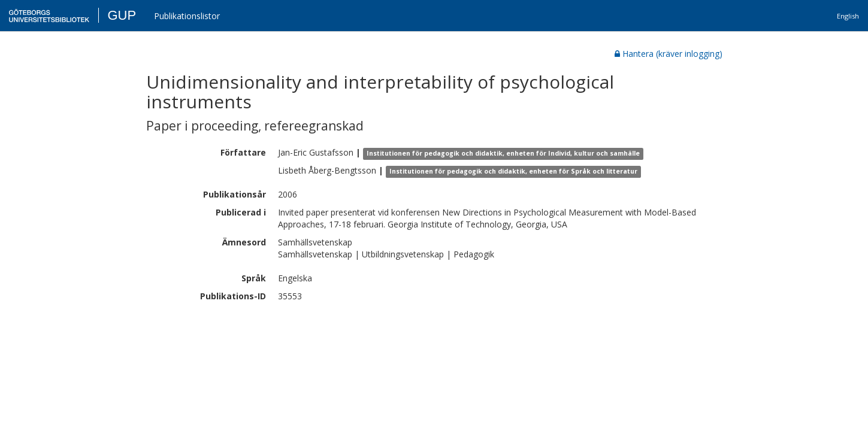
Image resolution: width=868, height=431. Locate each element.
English (848, 16)
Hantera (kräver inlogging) (669, 54)
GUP (122, 15)
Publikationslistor (187, 16)
